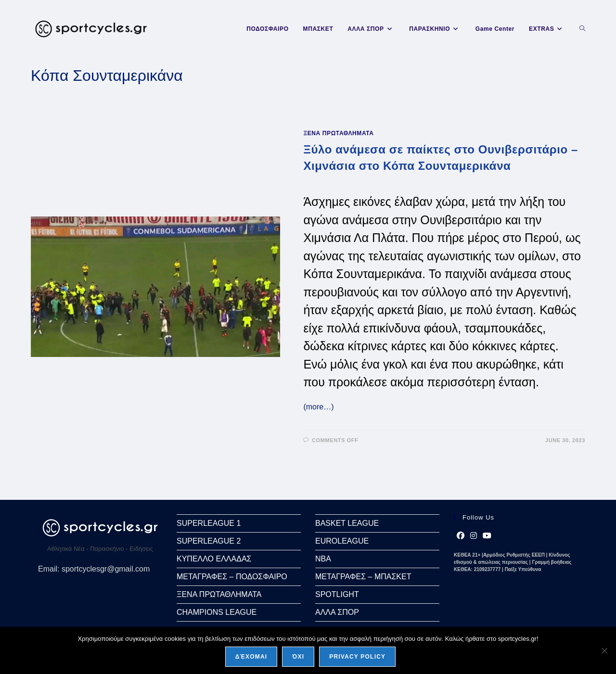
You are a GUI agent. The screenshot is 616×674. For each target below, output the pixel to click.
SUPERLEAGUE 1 (209, 523)
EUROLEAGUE (342, 541)
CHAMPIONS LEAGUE (217, 612)
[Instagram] (474, 536)
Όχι (298, 657)
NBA (323, 559)
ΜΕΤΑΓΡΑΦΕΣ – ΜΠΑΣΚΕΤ (363, 577)
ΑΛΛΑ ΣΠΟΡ (337, 612)
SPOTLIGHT (337, 594)
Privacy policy (357, 657)
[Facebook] (461, 536)
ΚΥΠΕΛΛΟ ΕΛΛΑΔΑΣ (214, 559)
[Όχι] (604, 650)
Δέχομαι (251, 657)
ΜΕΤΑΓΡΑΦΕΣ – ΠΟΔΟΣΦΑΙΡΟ (232, 577)
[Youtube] (487, 536)
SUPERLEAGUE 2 (209, 541)
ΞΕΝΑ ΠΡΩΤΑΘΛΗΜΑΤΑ (338, 133)
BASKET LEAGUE (347, 523)
